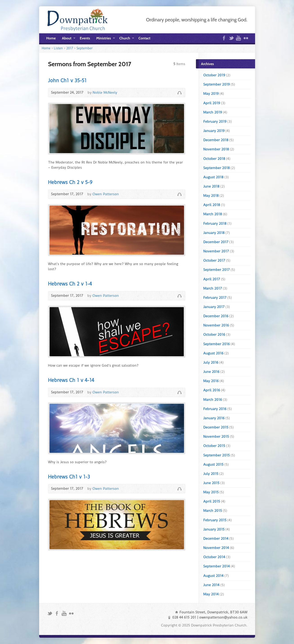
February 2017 (215, 298)
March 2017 (213, 288)
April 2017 (212, 279)
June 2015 (211, 483)
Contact (144, 38)
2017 (70, 48)
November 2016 (216, 325)
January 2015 (214, 529)
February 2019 (215, 122)
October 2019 (214, 75)
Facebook (224, 38)
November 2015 (216, 437)
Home (51, 38)
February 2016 (215, 409)
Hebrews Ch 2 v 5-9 (70, 182)
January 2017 (214, 307)
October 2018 (214, 159)
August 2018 (213, 177)
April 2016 (212, 390)
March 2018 (213, 214)
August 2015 (213, 465)
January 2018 (214, 233)
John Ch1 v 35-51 (67, 80)
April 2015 (212, 501)
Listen (58, 48)
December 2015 (216, 427)
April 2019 (212, 103)
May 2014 (211, 594)
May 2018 (211, 196)
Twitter (231, 38)
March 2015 (213, 511)
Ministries (106, 39)
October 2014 (214, 557)
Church (127, 39)
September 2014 (217, 566)
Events (85, 38)
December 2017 (216, 242)
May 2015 (211, 492)
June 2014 (211, 585)
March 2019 (213, 112)
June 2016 (211, 372)
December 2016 (216, 316)
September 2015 (217, 455)
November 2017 (216, 251)
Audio (179, 93)
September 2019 (217, 84)
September (84, 48)
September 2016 (217, 344)
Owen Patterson (106, 194)
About (69, 39)
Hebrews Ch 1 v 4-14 (71, 380)
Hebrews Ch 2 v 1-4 (70, 284)
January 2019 (214, 131)
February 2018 (215, 224)
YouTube (238, 38)
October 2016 (214, 335)
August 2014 (213, 576)
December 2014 (216, 539)
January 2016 (214, 418)
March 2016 (213, 400)
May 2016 (211, 381)
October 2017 (214, 261)
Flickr (246, 38)
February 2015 (215, 520)
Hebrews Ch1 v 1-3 (69, 477)
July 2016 (211, 363)
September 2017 (217, 270)
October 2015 (214, 446)
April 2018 (212, 205)
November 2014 (216, 548)
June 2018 (211, 186)
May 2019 (211, 94)
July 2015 (211, 474)
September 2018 (217, 168)
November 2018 (216, 149)
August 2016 (213, 353)
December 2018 (216, 140)
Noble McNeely (105, 93)
